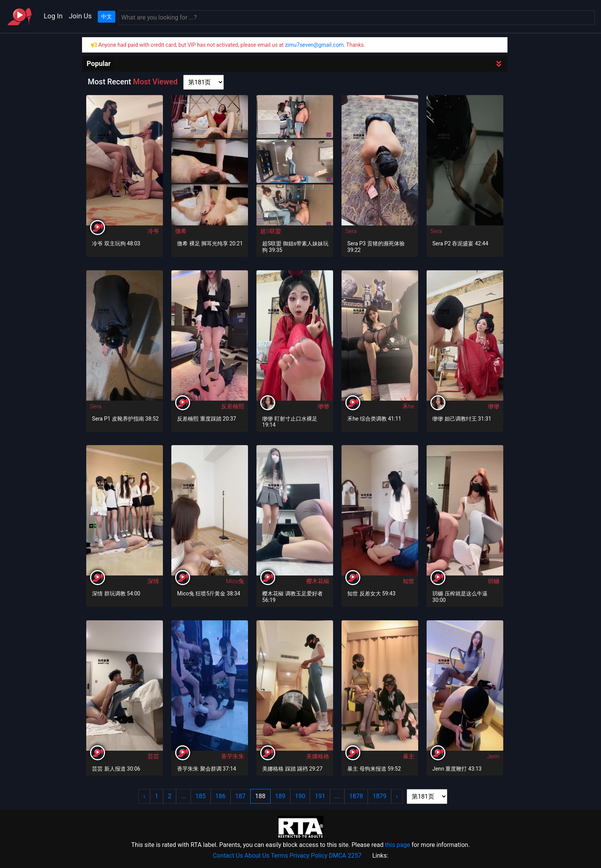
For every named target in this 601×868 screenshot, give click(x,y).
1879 (379, 796)
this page (397, 845)
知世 (409, 581)
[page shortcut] (204, 82)
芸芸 (153, 756)
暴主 (409, 756)
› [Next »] (397, 796)
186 (221, 796)
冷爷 (153, 231)
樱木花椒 (318, 581)
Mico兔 (235, 581)
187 (241, 796)
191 (320, 796)
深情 (153, 581)
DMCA (337, 856)
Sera (351, 231)
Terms (280, 856)
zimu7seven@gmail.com (314, 45)
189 (280, 796)
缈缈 (323, 406)
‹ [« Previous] (144, 796)
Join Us (80, 16)
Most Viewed (155, 82)
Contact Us (228, 856)
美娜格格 (318, 756)
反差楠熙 (233, 406)
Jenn (493, 756)
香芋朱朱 (233, 756)
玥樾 (494, 581)
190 (300, 796)
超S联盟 (271, 231)
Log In (53, 16)
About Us (257, 856)
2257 (355, 856)
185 (201, 796)
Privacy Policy (309, 856)
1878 (356, 796)
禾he (408, 406)
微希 (181, 231)
